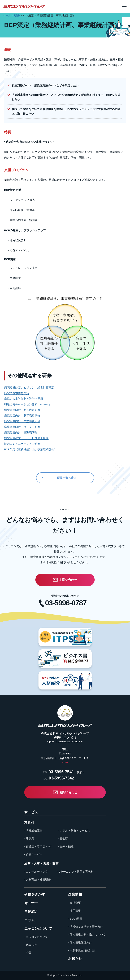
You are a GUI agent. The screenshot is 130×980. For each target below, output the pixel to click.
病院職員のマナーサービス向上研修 (26, 438)
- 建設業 (29, 838)
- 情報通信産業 (33, 831)
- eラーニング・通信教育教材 (75, 872)
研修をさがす (35, 895)
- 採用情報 (74, 911)
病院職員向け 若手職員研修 (22, 416)
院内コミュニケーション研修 (22, 444)
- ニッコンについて (36, 937)
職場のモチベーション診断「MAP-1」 (28, 404)
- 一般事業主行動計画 (81, 950)
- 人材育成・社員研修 (38, 880)
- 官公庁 (63, 838)
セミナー (31, 903)
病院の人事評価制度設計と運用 (24, 399)
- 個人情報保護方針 (80, 942)
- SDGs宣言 (75, 919)
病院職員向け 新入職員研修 (22, 410)
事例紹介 (31, 912)
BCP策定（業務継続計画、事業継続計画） (31, 449)
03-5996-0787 (66, 603)
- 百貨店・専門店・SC (38, 846)
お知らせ (75, 959)
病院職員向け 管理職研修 (21, 433)
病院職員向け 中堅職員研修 (22, 421)
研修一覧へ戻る (67, 478)
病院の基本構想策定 (17, 393)
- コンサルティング (36, 872)
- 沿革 (28, 953)
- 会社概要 (74, 903)
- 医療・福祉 (66, 846)
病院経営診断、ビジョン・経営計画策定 (29, 387)
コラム (29, 920)
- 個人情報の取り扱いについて (87, 934)
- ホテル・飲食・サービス (74, 831)
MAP (65, 762)
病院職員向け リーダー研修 (22, 427)
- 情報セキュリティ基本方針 (86, 927)
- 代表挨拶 (31, 945)
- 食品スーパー (33, 854)
